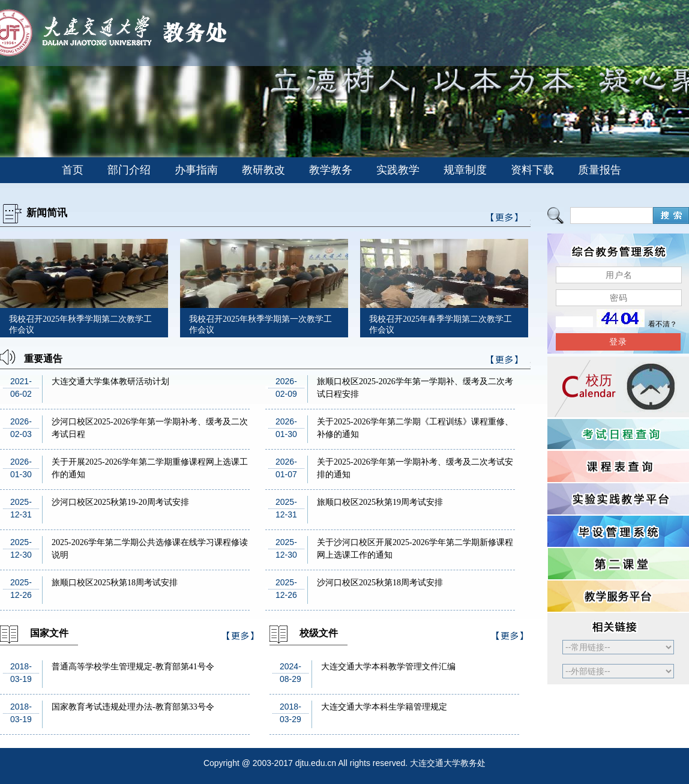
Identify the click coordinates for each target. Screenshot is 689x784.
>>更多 (505, 362)
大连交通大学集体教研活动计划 (110, 381)
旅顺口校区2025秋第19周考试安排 (380, 502)
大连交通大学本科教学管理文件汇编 (388, 667)
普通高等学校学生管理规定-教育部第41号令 (133, 667)
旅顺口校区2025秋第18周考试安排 (115, 583)
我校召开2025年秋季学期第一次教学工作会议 (260, 324)
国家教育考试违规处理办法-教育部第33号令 (133, 707)
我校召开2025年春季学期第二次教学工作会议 (441, 324)
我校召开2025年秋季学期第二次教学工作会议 (80, 324)
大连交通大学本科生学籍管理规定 (384, 707)
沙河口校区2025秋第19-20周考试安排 (120, 502)
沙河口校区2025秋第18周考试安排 (380, 583)
